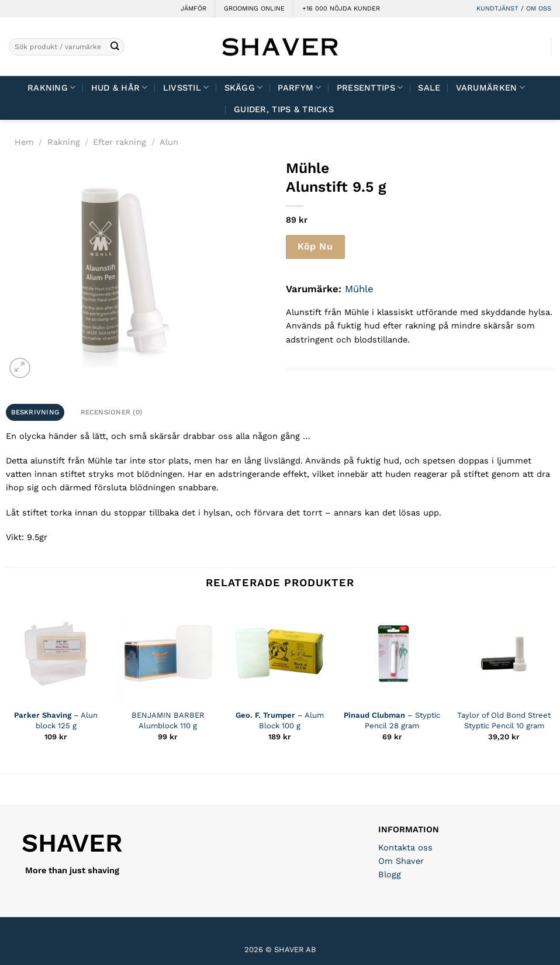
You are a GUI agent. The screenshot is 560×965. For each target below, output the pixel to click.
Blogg (390, 874)
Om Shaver (401, 861)
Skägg (244, 87)
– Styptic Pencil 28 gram (392, 720)
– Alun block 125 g (56, 720)
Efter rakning (120, 142)
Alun (169, 142)
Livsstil (186, 87)
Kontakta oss (405, 848)
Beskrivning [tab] (35, 412)
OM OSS (539, 8)
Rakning (52, 87)
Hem (24, 142)
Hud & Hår (120, 87)
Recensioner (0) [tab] (112, 412)
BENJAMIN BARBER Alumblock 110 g (168, 720)
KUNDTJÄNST (497, 8)
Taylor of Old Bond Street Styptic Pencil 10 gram (504, 720)
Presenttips (370, 87)
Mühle (359, 289)
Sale (429, 88)
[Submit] (115, 47)
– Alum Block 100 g (280, 720)
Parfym (299, 87)
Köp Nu (315, 246)
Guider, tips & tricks (284, 109)
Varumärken (490, 87)
